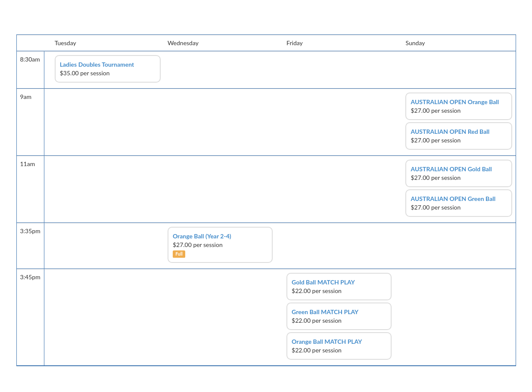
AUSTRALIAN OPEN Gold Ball (451, 169)
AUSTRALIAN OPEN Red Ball (450, 131)
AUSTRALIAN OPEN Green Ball (453, 199)
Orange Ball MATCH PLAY (327, 341)
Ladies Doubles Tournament (97, 64)
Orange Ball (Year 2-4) (202, 236)
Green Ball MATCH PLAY (325, 312)
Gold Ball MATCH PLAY (323, 282)
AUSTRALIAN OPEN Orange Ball (455, 102)
